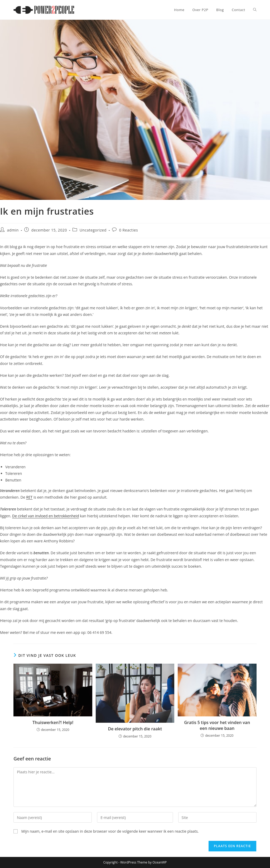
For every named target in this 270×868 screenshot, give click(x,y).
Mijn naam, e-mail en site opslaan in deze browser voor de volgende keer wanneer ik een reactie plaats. (110, 831)
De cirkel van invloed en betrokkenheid (45, 516)
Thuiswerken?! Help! (53, 722)
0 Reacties (129, 230)
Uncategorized (93, 230)
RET (29, 497)
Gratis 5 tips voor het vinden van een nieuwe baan (217, 725)
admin (13, 230)
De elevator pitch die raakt (135, 729)
